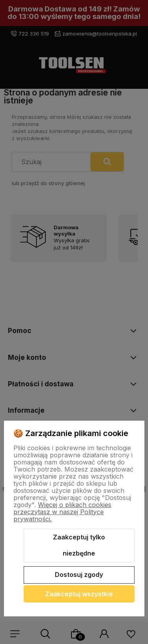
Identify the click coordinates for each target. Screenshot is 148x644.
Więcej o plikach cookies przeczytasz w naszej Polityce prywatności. (62, 512)
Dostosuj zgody (79, 575)
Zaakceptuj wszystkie (79, 594)
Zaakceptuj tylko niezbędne (79, 545)
